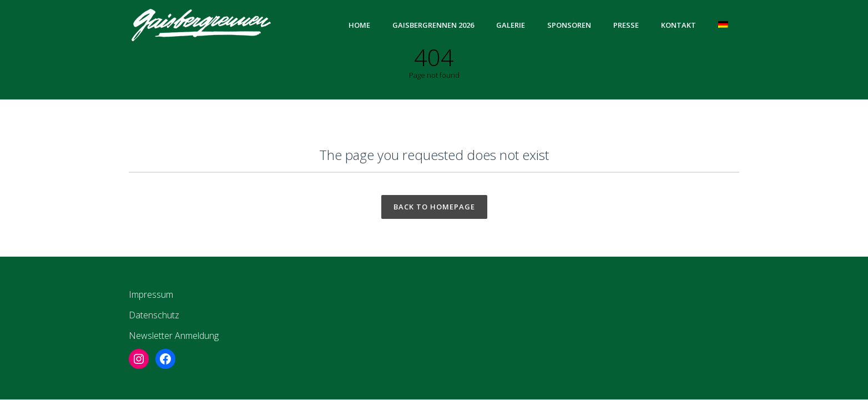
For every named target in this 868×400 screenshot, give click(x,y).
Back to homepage (434, 207)
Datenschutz (154, 315)
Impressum (151, 294)
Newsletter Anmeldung (174, 336)
